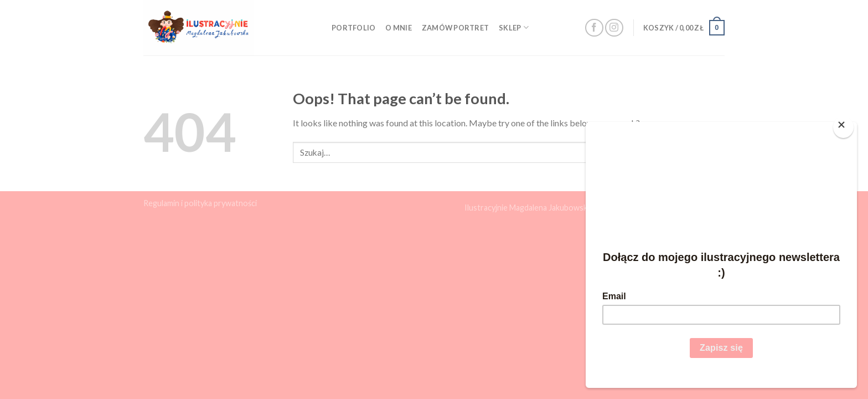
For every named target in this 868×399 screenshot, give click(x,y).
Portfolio (353, 28)
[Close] (843, 127)
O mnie (399, 28)
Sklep (514, 27)
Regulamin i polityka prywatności (200, 203)
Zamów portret (455, 28)
